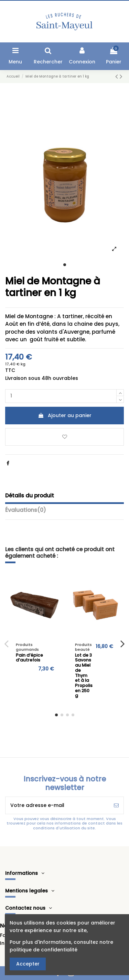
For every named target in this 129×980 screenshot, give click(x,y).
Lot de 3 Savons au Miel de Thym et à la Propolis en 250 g (84, 675)
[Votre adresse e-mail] (57, 805)
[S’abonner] (116, 805)
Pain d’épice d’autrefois (29, 658)
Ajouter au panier (65, 415)
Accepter (28, 964)
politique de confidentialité (44, 950)
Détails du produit (30, 496)
